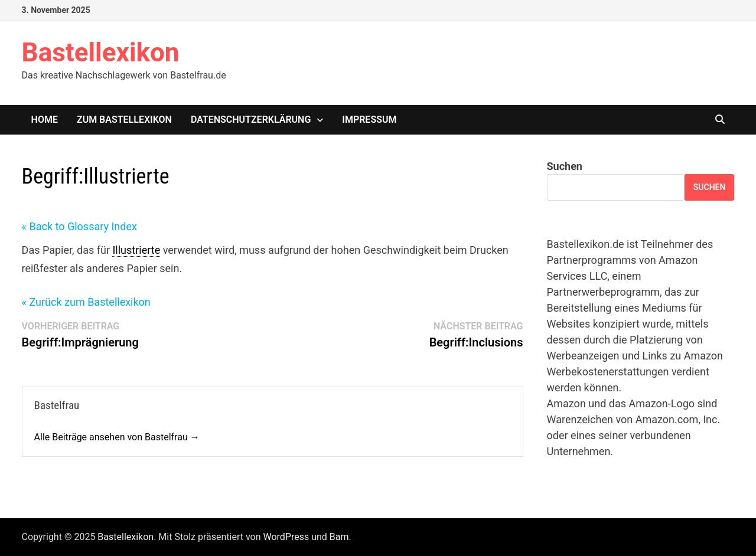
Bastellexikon (101, 53)
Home (45, 120)
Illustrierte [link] (136, 250)
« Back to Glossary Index (79, 226)
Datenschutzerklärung (251, 120)
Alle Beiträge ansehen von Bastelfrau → (117, 437)
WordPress (286, 537)
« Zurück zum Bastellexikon (86, 302)
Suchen (565, 166)
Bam (339, 537)
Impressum (369, 120)
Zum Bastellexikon (124, 120)
